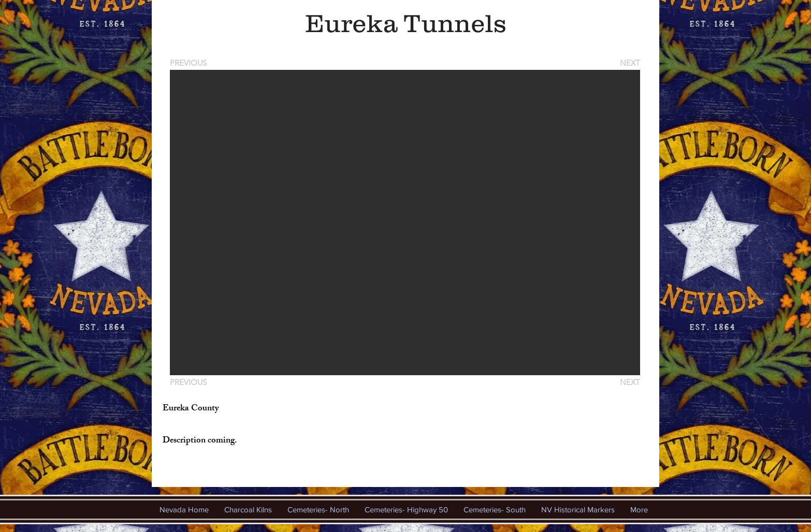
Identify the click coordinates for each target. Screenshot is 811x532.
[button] (405, 223)
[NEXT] (629, 63)
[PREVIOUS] (190, 63)
